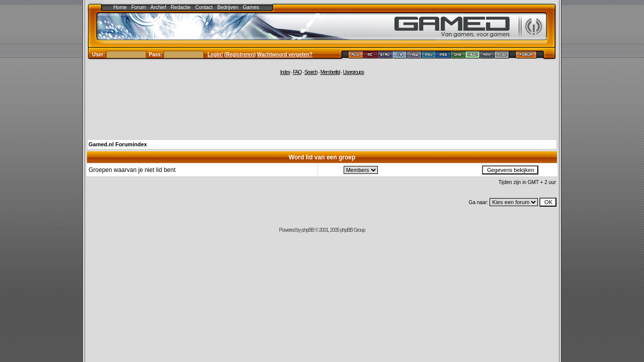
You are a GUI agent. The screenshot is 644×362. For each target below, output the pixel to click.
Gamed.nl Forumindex (118, 144)
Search (311, 72)
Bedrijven (228, 7)
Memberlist (330, 72)
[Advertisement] (322, 107)
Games (251, 7)
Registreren (240, 55)
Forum (139, 7)
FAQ (297, 72)
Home (120, 7)
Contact (204, 7)
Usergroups (353, 72)
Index (285, 72)
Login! (216, 55)
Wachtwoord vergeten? (285, 55)
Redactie (180, 7)
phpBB (308, 230)
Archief (158, 7)
